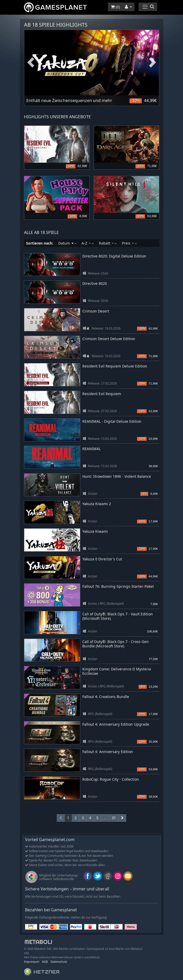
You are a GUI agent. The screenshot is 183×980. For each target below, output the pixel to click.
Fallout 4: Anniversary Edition (108, 752)
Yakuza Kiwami (95, 531)
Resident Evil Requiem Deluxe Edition (115, 366)
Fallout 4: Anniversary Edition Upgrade (116, 724)
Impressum (32, 962)
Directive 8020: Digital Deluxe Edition (114, 256)
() (115, 7)
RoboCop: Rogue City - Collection (111, 779)
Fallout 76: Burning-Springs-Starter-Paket (118, 586)
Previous (31, 63)
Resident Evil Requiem (102, 394)
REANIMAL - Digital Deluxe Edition (112, 421)
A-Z (88, 243)
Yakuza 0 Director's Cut (102, 559)
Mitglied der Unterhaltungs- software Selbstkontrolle (59, 877)
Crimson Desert (96, 311)
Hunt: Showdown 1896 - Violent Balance (117, 476)
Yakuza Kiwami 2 (97, 504)
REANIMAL (91, 449)
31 (114, 818)
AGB (45, 962)
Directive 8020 (95, 283)
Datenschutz (59, 962)
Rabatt (108, 243)
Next (153, 63)
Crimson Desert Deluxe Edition (109, 339)
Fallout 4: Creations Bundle (106, 697)
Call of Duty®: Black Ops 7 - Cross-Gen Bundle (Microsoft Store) (116, 644)
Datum (67, 243)
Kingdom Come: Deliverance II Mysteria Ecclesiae (117, 671)
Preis (129, 243)
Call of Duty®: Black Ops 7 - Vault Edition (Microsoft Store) (118, 616)
